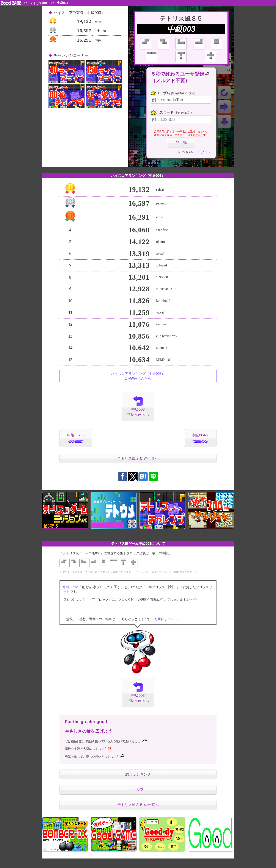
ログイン (204, 152)
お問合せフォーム (167, 619)
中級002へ (76, 438)
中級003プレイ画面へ (138, 406)
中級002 (69, 587)
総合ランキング (138, 774)
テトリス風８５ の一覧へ (138, 459)
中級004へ (200, 438)
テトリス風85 (39, 3)
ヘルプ (138, 790)
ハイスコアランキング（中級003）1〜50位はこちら (138, 376)
